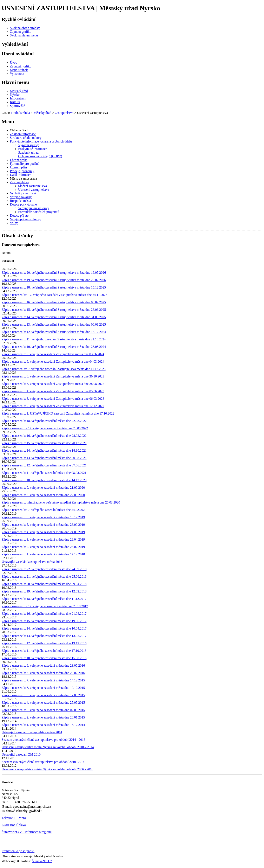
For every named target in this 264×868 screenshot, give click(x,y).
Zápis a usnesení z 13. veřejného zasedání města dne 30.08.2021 (44, 458)
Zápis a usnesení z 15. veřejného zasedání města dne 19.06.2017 (44, 621)
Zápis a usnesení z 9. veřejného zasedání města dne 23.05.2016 (43, 665)
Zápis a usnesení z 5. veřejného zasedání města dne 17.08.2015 (43, 695)
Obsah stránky (17, 236)
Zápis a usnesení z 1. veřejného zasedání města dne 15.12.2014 (43, 725)
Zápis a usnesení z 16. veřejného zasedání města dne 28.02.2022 (44, 436)
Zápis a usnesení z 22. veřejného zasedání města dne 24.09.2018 (44, 569)
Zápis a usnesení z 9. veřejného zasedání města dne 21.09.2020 (43, 488)
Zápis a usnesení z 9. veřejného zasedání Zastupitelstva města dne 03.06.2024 (53, 354)
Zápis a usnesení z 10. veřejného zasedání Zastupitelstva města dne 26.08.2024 (54, 347)
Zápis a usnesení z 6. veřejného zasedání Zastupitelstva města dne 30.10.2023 (53, 376)
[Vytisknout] (17, 74)
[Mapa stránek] (19, 70)
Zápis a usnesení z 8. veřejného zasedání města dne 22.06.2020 (43, 495)
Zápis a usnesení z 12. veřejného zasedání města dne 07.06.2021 (44, 465)
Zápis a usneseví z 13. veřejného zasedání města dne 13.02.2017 (44, 636)
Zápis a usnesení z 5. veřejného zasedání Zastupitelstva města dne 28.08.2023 (53, 384)
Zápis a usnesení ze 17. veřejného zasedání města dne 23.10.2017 (45, 606)
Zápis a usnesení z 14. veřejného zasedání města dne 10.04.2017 (44, 628)
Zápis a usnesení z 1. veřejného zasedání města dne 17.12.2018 (43, 554)
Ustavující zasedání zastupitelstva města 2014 (32, 732)
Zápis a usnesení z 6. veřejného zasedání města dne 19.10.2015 (43, 688)
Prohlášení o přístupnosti (18, 851)
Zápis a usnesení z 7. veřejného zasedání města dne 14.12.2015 (43, 680)
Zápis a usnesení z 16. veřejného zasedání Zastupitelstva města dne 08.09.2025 (54, 302)
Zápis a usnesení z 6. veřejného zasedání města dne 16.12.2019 (43, 517)
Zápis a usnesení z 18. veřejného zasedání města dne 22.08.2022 (44, 421)
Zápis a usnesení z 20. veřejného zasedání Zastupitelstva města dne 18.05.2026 (54, 273)
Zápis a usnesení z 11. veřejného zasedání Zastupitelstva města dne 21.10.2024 (54, 339)
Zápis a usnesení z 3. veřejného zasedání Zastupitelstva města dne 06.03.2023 (53, 399)
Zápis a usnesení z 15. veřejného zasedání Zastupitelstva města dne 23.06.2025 (54, 310)
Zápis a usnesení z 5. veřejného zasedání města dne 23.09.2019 (43, 525)
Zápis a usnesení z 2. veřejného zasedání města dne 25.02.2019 (43, 547)
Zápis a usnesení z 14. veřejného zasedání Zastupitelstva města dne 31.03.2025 (54, 317)
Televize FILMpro (14, 818)
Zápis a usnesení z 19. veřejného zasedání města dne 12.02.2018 (44, 591)
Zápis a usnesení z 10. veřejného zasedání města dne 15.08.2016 (44, 658)
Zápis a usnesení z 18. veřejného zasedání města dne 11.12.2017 (44, 599)
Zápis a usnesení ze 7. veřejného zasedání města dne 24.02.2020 (44, 510)
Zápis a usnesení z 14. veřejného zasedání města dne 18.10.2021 (44, 450)
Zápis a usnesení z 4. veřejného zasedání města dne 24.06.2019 (43, 532)
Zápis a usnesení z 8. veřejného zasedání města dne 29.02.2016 (43, 673)
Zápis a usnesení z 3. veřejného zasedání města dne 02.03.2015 (43, 710)
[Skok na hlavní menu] (24, 35)
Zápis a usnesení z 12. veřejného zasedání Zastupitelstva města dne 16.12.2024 (54, 332)
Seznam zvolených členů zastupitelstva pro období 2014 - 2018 (43, 740)
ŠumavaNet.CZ (42, 861)
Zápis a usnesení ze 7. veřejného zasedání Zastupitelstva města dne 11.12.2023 (54, 369)
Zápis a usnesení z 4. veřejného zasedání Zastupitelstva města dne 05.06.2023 (53, 391)
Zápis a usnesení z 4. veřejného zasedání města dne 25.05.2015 (43, 703)
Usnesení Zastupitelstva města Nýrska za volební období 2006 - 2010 (47, 769)
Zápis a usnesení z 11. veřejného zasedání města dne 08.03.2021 (44, 473)
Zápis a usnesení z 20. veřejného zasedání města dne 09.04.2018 (44, 584)
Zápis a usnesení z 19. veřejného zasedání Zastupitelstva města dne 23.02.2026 (54, 280)
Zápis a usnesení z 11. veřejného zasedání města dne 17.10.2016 (44, 651)
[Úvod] (14, 63)
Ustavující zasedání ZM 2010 (21, 754)
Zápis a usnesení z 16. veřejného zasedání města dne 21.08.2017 (44, 614)
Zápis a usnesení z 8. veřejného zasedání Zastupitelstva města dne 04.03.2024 (53, 362)
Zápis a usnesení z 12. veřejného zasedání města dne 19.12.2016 (44, 643)
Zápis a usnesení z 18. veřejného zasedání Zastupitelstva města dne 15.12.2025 (54, 287)
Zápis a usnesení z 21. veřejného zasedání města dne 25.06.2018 (44, 577)
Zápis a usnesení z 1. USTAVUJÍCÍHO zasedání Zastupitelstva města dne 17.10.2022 (58, 413)
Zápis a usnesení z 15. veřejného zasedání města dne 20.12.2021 (44, 443)
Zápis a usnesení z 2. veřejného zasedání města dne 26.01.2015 (43, 717)
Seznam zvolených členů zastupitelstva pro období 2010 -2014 (43, 762)
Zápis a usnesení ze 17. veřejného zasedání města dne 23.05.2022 (45, 428)
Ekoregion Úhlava (14, 825)
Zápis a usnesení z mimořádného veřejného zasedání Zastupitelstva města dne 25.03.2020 (61, 502)
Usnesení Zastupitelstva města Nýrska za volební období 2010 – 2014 (48, 747)
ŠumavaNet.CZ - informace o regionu (27, 832)
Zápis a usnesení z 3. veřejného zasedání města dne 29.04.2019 (43, 539)
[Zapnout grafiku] (21, 32)
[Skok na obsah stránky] (25, 28)
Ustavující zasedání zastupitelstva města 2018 (32, 562)
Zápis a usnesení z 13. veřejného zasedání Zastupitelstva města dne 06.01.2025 (54, 324)
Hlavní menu (15, 82)
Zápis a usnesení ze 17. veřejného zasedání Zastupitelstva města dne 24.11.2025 (54, 295)
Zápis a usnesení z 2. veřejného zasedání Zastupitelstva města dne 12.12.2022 (53, 406)
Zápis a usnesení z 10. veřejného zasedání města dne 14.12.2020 (44, 480)
